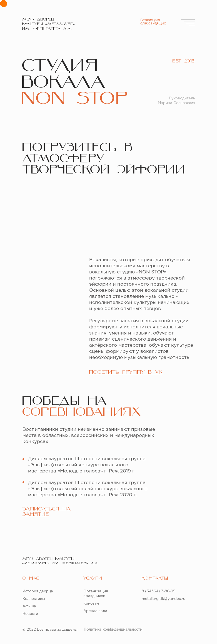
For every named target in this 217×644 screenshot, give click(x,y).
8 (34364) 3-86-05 (159, 591)
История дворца (38, 591)
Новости (30, 614)
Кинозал (91, 604)
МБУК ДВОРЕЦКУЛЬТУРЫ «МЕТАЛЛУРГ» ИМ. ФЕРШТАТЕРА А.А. (48, 24)
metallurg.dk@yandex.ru (164, 599)
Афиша (29, 606)
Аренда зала (95, 611)
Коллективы (34, 599)
